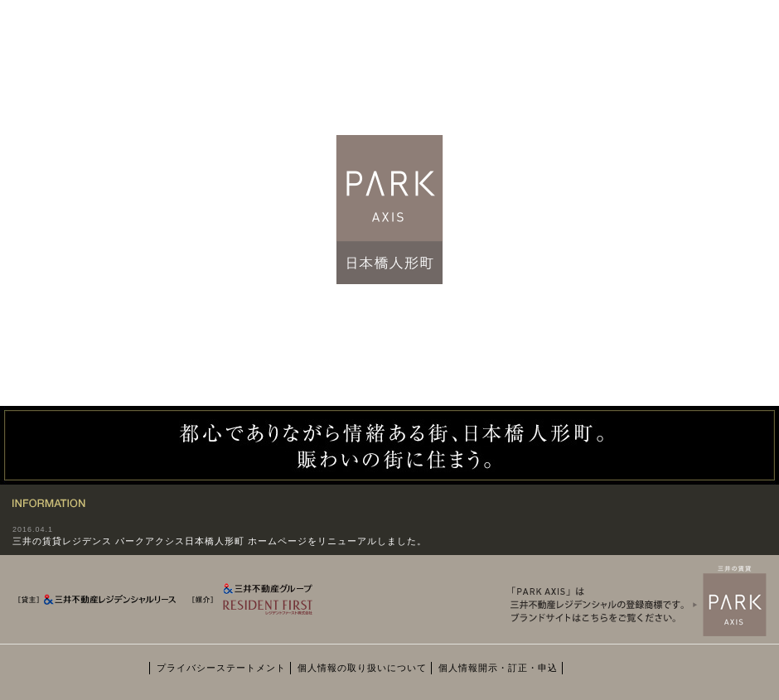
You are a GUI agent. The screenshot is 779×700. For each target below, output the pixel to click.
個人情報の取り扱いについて (362, 668)
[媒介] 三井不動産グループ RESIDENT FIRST (266, 610)
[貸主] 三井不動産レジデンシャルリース (99, 603)
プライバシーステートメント (221, 668)
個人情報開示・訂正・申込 (498, 668)
